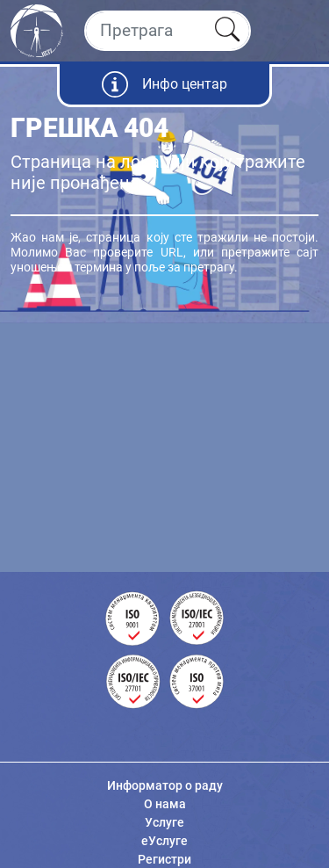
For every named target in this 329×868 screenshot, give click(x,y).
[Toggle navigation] (300, 31)
